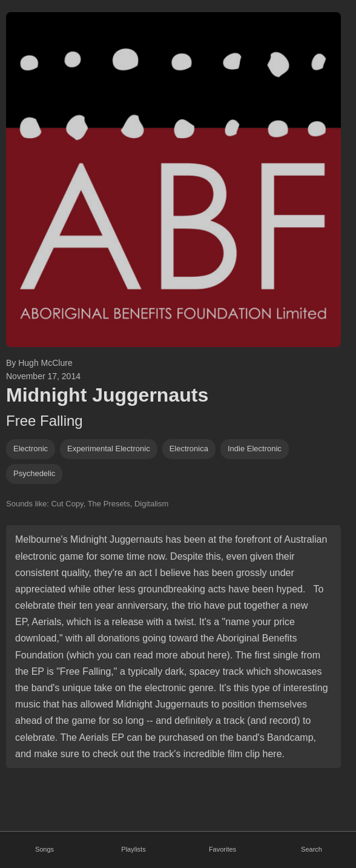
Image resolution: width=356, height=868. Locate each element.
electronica (189, 449)
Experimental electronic (109, 449)
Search (311, 849)
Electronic (31, 449)
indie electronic (255, 449)
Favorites (222, 849)
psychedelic (34, 473)
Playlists (133, 849)
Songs (44, 849)
